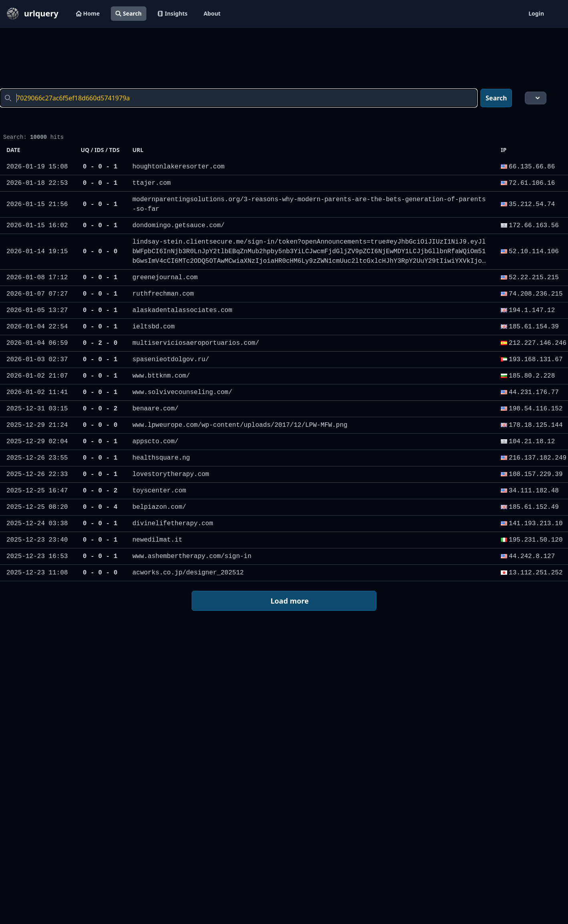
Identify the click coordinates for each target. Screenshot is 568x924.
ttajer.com (152, 183)
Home (88, 13)
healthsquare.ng (161, 458)
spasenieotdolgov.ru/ (171, 360)
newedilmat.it (157, 540)
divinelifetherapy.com (173, 524)
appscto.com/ (155, 442)
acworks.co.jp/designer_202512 (188, 573)
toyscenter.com (159, 491)
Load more (283, 601)
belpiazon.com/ (159, 507)
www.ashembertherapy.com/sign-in (192, 556)
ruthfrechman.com (163, 294)
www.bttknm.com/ (161, 376)
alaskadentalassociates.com (182, 310)
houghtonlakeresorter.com (178, 167)
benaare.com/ (155, 409)
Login (536, 13)
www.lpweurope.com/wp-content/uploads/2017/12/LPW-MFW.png (240, 425)
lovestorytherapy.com (171, 474)
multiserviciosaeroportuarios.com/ (196, 343)
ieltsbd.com (154, 327)
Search (129, 13)
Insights (173, 13)
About (212, 13)
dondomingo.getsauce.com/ (178, 226)
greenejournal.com (165, 278)
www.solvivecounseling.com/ (182, 392)
